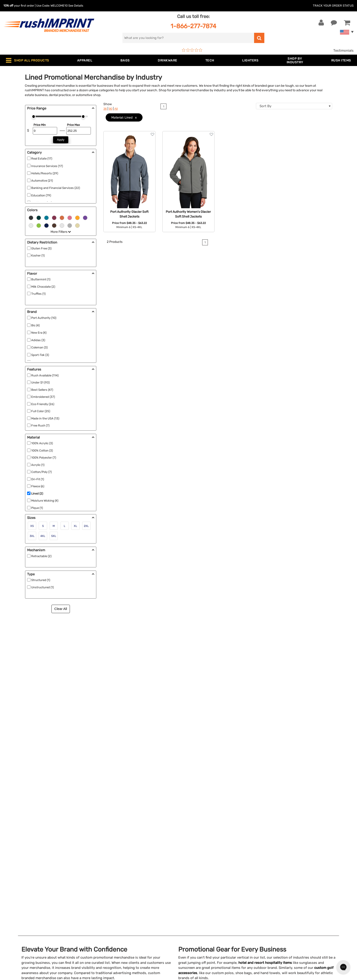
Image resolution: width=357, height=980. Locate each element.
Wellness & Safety (109, 901)
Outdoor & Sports (108, 894)
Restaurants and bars (68, 697)
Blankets (101, 915)
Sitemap (188, 915)
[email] (300, 861)
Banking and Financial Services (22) (56, 188)
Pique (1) (37, 508)
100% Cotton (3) (42, 451)
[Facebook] (273, 900)
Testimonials (343, 51)
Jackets (101, 866)
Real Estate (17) (42, 159)
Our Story (190, 866)
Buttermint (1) (41, 279)
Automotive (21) (42, 181)
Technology (104, 887)
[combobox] (294, 106)
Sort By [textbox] (265, 106)
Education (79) (41, 195)
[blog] (287, 900)
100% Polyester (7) (44, 458)
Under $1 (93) (40, 382)
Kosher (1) (38, 255)
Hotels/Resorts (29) (45, 173)
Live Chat (18, 866)
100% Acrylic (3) (42, 443)
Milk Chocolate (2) (43, 287)
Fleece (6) (38, 486)
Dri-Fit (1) (38, 479)
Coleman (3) (39, 347)
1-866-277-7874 (193, 26)
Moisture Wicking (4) (45, 501)
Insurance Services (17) (47, 166)
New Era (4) (39, 333)
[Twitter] (280, 900)
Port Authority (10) (44, 318)
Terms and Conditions (199, 894)
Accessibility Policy (197, 908)
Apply (61, 140)
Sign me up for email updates (297, 871)
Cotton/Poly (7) (41, 472)
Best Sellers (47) (42, 390)
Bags (98, 873)
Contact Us (18, 859)
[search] (188, 38)
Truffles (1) (38, 294)
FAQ (185, 880)
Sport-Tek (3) (40, 355)
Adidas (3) (38, 340)
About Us (189, 859)
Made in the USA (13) (45, 418)
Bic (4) (35, 325)
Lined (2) (37, 494)
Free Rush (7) (40, 425)
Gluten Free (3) (41, 248)
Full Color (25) (41, 411)
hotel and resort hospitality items (265, 648)
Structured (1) (41, 580)
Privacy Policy (193, 901)
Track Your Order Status (333, 6)
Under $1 (102, 929)
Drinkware (103, 880)
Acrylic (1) (38, 465)
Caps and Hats (106, 922)
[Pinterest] (293, 900)
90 (111, 109)
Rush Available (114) (45, 375)
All (116, 109)
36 (105, 109)
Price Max (73, 125)
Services (189, 873)
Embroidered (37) (43, 397)
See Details (76, 6)
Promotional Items (109, 908)
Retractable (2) (41, 556)
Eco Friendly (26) (43, 404)
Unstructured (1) (42, 587)
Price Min (40, 125)
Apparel (101, 859)
